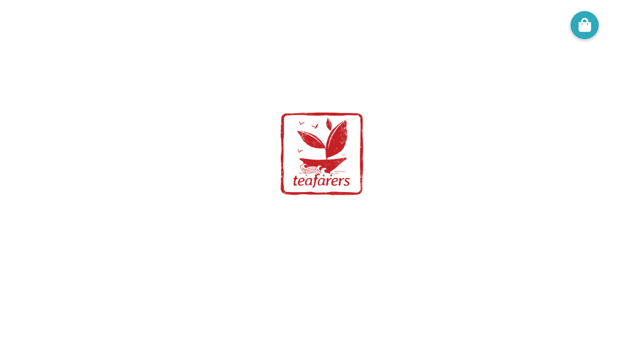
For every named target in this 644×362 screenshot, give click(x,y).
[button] (585, 25)
